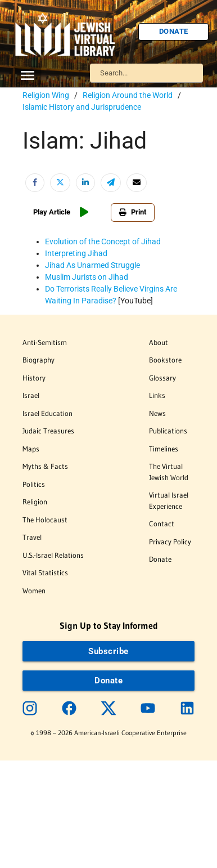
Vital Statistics (45, 572)
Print (133, 212)
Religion (35, 502)
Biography (39, 360)
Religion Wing (46, 95)
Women (34, 590)
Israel (31, 395)
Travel (32, 537)
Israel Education (48, 413)
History (34, 378)
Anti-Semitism (45, 342)
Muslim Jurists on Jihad (87, 277)
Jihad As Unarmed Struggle (92, 265)
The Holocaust (45, 520)
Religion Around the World (128, 95)
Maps (31, 449)
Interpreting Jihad (76, 253)
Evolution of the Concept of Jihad (103, 241)
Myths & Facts (45, 466)
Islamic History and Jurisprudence (82, 107)
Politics (34, 484)
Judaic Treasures (48, 431)
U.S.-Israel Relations (53, 555)
